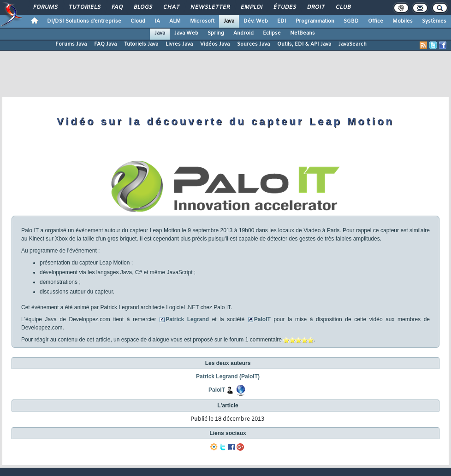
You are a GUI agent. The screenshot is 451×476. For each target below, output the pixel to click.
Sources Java (253, 44)
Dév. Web (256, 21)
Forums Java (71, 44)
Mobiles (403, 21)
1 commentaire (264, 340)
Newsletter (210, 7)
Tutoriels (84, 7)
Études (284, 7)
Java (229, 21)
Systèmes (434, 21)
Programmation (315, 21)
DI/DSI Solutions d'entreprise (84, 21)
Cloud (138, 21)
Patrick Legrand (187, 319)
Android (243, 33)
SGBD (351, 21)
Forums (45, 7)
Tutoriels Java (141, 44)
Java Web (186, 33)
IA (157, 21)
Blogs (142, 7)
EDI (282, 21)
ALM (175, 21)
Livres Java (179, 44)
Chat (171, 7)
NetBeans (303, 33)
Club (343, 7)
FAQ (117, 7)
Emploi (251, 7)
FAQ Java (105, 44)
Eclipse (272, 33)
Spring (216, 33)
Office (376, 21)
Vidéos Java (215, 44)
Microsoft (202, 21)
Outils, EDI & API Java (304, 44)
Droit (315, 7)
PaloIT (262, 319)
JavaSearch (353, 44)
